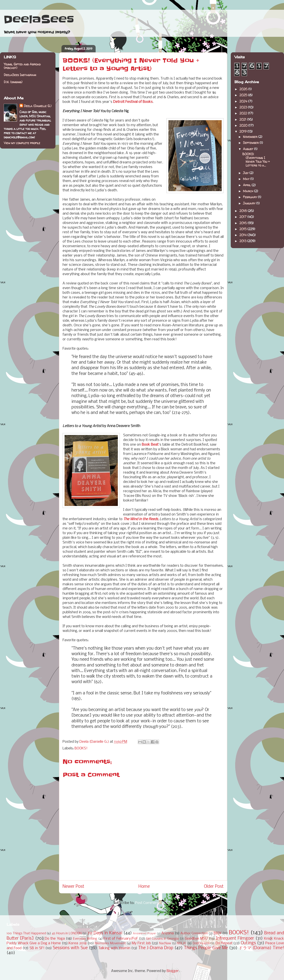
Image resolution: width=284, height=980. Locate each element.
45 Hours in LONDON (67, 934)
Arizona (168, 933)
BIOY (218, 933)
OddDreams (201, 944)
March (248, 191)
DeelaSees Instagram (20, 75)
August (248, 149)
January (250, 203)
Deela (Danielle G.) (38, 106)
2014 (243, 235)
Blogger (173, 971)
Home (144, 887)
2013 (243, 241)
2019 (243, 131)
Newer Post (73, 887)
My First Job (141, 943)
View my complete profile (22, 143)
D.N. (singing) (13, 82)
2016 (244, 223)
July (246, 173)
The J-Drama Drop (156, 948)
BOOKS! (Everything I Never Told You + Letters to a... (256, 160)
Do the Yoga (55, 939)
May (247, 179)
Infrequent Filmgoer (235, 939)
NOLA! (182, 944)
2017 (243, 217)
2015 (243, 229)
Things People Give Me (206, 948)
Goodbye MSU (196, 939)
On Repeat (224, 943)
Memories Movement (110, 944)
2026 (244, 89)
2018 (244, 211)
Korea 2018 (78, 943)
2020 (244, 125)
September (251, 143)
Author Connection (194, 934)
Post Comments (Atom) (154, 903)
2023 (244, 107)
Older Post (214, 887)
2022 (244, 113)
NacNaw (165, 944)
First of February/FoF (121, 939)
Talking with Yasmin (114, 948)
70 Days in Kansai (105, 933)
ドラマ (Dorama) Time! (261, 948)
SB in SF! (37, 948)
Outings (248, 943)
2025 (244, 95)
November (251, 137)
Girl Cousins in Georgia (162, 939)
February (250, 197)
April (247, 185)
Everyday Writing (85, 939)
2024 (244, 101)
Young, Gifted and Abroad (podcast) (22, 66)
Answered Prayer (144, 934)
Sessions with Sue (70, 948)
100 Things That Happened (26, 934)
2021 (243, 119)
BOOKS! (81, 748)
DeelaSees (39, 20)
